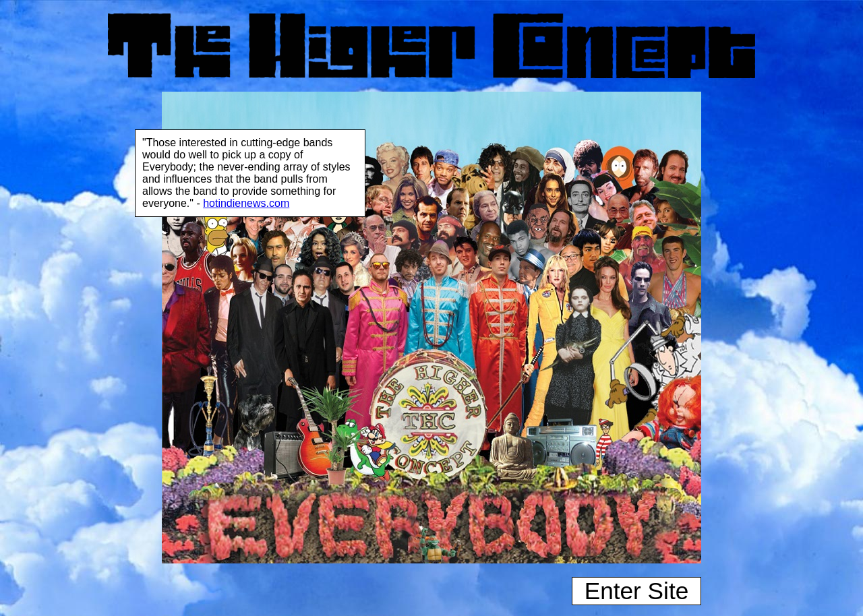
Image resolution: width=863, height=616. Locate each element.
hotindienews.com (246, 203)
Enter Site (637, 591)
